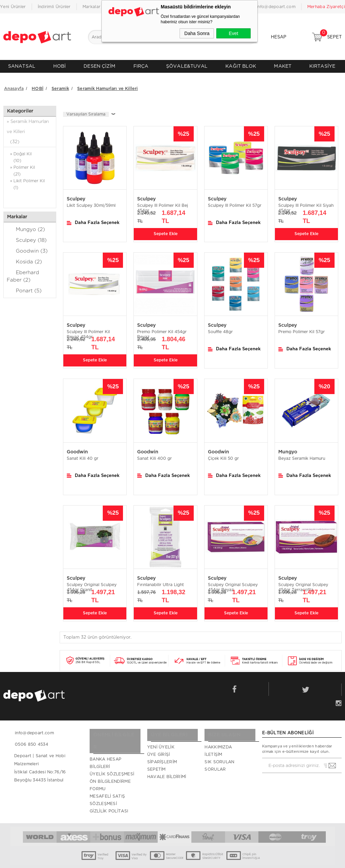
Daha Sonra (197, 33)
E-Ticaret (151, 860)
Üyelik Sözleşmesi (112, 757)
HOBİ (59, 66)
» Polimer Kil (30, 168)
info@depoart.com (276, 7)
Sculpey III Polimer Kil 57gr (235, 202)
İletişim (213, 749)
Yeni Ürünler (13, 7)
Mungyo (26, 225)
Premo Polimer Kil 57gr (302, 328)
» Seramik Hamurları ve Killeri (30, 129)
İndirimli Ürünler (54, 7)
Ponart (24, 287)
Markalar (91, 7)
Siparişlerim (162, 757)
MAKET (283, 66)
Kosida (24, 258)
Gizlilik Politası (109, 794)
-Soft (135, 860)
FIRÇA (141, 66)
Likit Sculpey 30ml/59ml (91, 202)
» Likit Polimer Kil (30, 181)
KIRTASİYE (322, 66)
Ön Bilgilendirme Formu (110, 768)
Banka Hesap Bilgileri (105, 746)
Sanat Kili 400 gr (154, 454)
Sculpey (27, 236)
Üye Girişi (159, 749)
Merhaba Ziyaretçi (326, 7)
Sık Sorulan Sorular (219, 761)
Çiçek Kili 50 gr (223, 454)
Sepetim (156, 764)
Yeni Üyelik (161, 742)
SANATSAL (22, 66)
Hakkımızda (218, 742)
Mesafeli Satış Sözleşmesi (107, 783)
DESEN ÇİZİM (99, 66)
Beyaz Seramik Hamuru (302, 454)
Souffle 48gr (220, 328)
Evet (233, 33)
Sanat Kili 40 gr (83, 454)
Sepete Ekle (166, 229)
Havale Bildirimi (167, 772)
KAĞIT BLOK (241, 66)
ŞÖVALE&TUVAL (187, 66)
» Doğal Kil (30, 154)
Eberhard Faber (23, 272)
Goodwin (27, 247)
